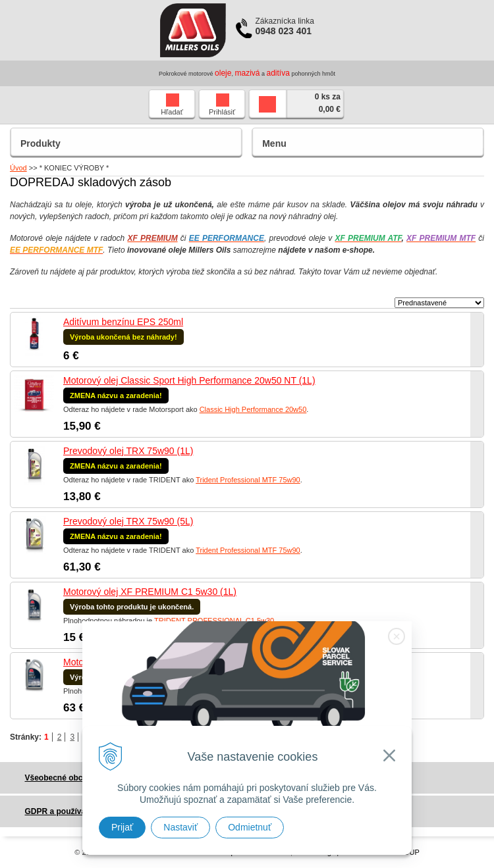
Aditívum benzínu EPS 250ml (123, 322)
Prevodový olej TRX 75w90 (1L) (128, 451)
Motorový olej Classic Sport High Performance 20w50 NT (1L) (189, 380)
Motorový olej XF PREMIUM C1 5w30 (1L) (150, 592)
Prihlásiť (222, 105)
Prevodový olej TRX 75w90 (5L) (128, 521)
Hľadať (172, 105)
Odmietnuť (250, 827)
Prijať (122, 827)
